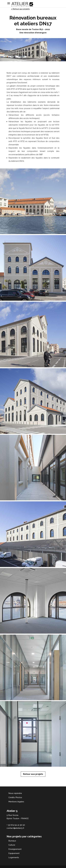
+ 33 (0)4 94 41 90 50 (16, 825)
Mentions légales (16, 802)
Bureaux (12, 841)
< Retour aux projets (20, 9)
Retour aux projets (33, 774)
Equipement (14, 853)
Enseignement (15, 849)
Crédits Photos (15, 797)
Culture (12, 845)
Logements (14, 857)
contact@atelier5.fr (15, 828)
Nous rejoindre (15, 793)
